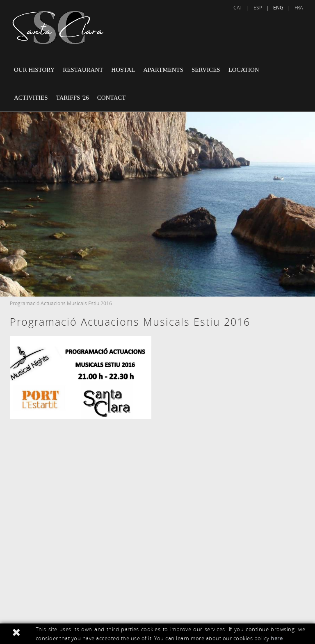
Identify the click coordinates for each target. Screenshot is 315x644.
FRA (299, 7)
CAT (238, 7)
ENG (278, 7)
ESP (258, 7)
